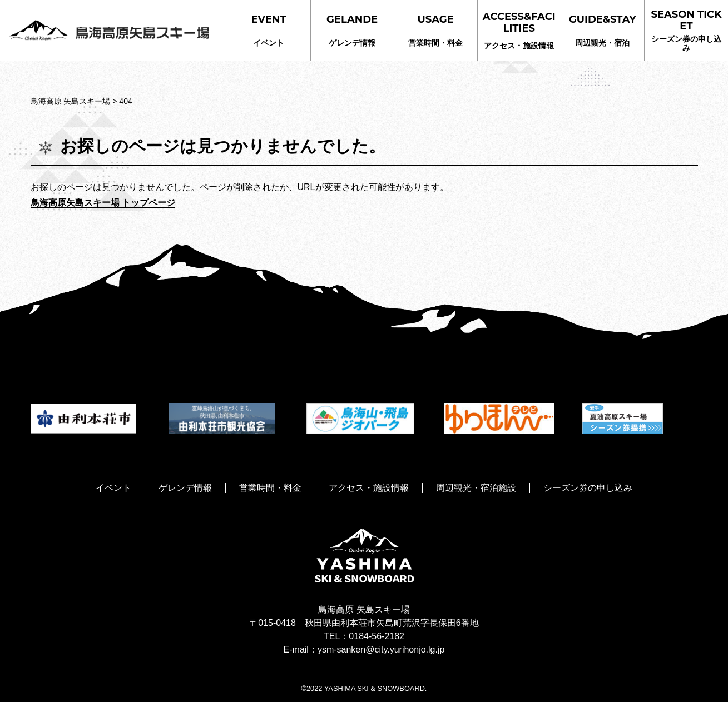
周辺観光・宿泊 (603, 30)
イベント (269, 30)
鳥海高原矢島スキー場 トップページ (103, 203)
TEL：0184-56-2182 (364, 636)
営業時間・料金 (435, 30)
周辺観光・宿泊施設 (476, 488)
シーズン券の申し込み (686, 30)
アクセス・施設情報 (519, 30)
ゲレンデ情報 (352, 30)
